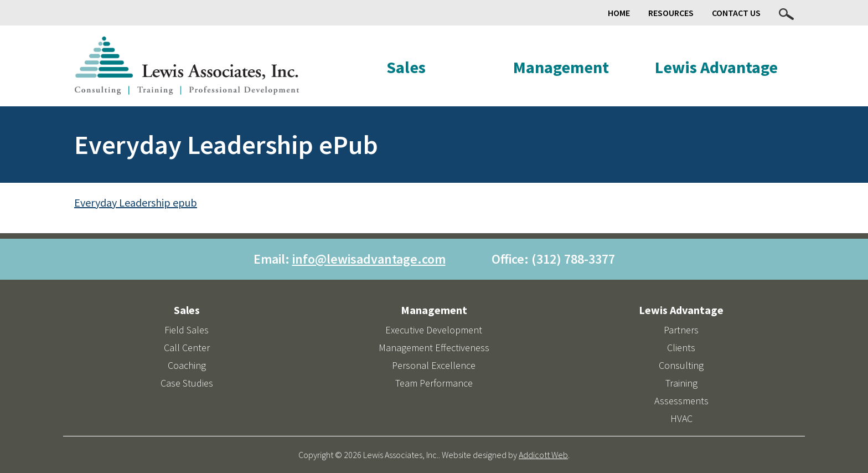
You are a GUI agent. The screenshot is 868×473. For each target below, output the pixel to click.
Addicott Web (543, 455)
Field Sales (187, 330)
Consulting (681, 365)
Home (619, 13)
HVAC (681, 418)
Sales (406, 67)
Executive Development (434, 330)
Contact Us (736, 13)
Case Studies (187, 383)
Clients (681, 348)
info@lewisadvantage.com (369, 259)
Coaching (187, 365)
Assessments (681, 401)
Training (681, 383)
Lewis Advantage (716, 67)
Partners (681, 330)
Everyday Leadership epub (136, 202)
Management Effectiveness (434, 348)
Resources (671, 13)
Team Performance (434, 383)
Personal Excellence (434, 365)
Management (561, 67)
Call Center (187, 348)
